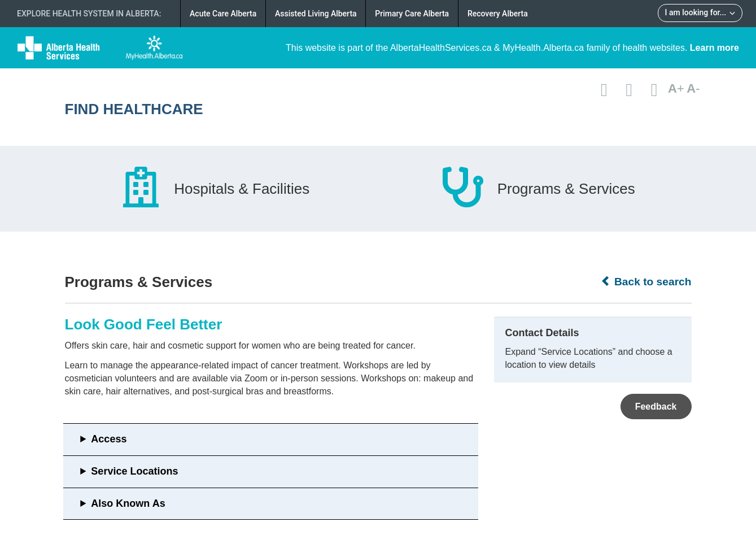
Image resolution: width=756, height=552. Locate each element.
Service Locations (134, 471)
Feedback (656, 407)
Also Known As (128, 503)
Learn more (715, 48)
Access (109, 439)
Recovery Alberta (498, 14)
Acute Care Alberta (223, 14)
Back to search (646, 281)
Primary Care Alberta (412, 14)
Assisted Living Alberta (316, 14)
